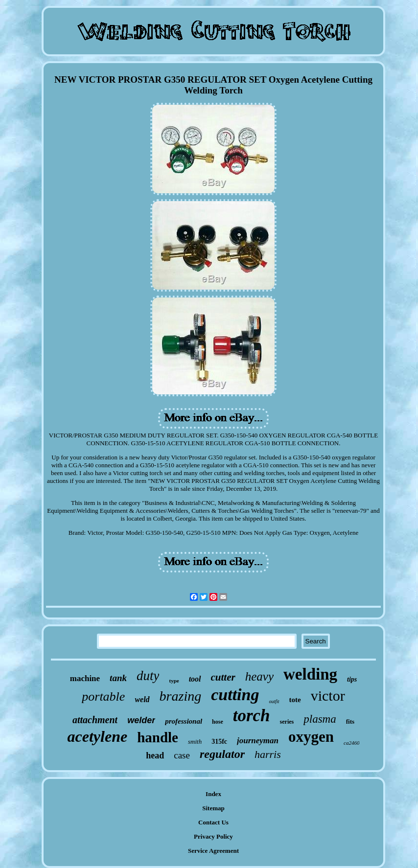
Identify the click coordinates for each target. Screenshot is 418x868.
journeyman (258, 741)
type (174, 681)
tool (195, 679)
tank (118, 678)
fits (350, 721)
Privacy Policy (213, 836)
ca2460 (351, 743)
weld (142, 699)
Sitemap (213, 808)
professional (184, 721)
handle (158, 737)
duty (148, 676)
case (182, 755)
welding (310, 674)
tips (352, 679)
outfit (274, 701)
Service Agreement (213, 851)
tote (295, 700)
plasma (320, 719)
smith (195, 742)
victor (328, 696)
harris (268, 754)
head (155, 755)
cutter (223, 677)
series (287, 722)
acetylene (98, 736)
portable (103, 697)
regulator (222, 754)
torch (252, 716)
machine (85, 678)
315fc (219, 742)
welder (141, 720)
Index (213, 794)
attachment (95, 720)
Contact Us (213, 822)
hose (218, 722)
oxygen (311, 737)
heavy (259, 676)
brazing (181, 696)
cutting (235, 695)
